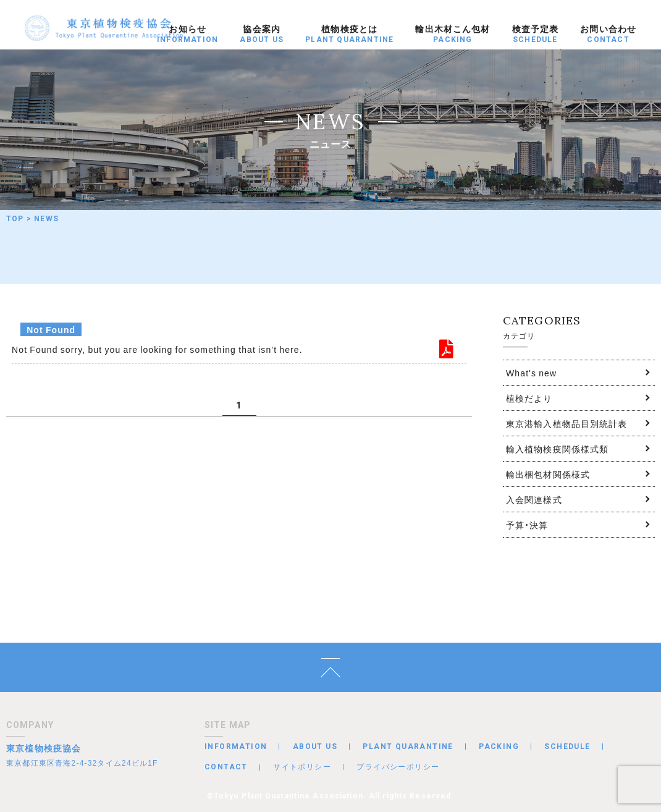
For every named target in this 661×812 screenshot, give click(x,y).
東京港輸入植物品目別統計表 (567, 423)
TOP (15, 219)
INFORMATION (236, 746)
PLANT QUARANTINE (408, 746)
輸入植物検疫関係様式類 (557, 449)
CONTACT (226, 767)
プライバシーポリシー (398, 766)
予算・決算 (527, 525)
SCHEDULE (567, 746)
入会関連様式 (534, 499)
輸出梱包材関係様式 (548, 474)
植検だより (529, 398)
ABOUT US (315, 746)
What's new (531, 373)
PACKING (499, 746)
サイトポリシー (302, 766)
